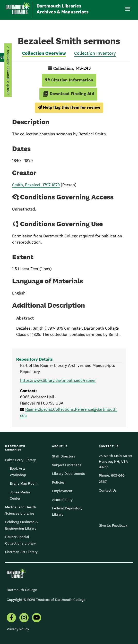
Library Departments (68, 474)
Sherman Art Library (21, 552)
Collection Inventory (95, 53)
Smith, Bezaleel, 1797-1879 (36, 185)
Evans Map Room (24, 483)
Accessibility (62, 500)
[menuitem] (11, 618)
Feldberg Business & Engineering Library (21, 525)
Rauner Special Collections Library (20, 540)
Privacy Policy (18, 629)
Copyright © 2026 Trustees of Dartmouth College (46, 600)
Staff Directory (64, 456)
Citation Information (69, 80)
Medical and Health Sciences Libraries (21, 510)
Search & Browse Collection (8, 72)
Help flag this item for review (69, 107)
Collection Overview (44, 53)
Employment (62, 491)
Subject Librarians (67, 465)
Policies (58, 482)
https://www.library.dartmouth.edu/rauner (58, 380)
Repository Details (34, 359)
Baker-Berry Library (20, 460)
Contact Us (108, 490)
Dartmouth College (22, 590)
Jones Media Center (20, 495)
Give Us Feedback (113, 525)
